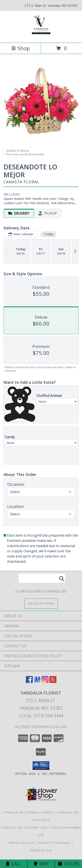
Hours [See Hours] (68, 864)
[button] (41, 766)
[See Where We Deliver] (41, 603)
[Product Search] (42, 578)
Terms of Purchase (54, 843)
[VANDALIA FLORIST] (41, 37)
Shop (21, 48)
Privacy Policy (21, 843)
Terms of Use (41, 850)
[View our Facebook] (29, 682)
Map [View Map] (41, 864)
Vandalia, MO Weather (20, 828)
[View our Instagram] (45, 682)
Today (48, 234)
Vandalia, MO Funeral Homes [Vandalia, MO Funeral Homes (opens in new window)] (28, 812)
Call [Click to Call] (14, 864)
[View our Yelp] (53, 682)
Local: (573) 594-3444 (41, 716)
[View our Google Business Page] (37, 682)
